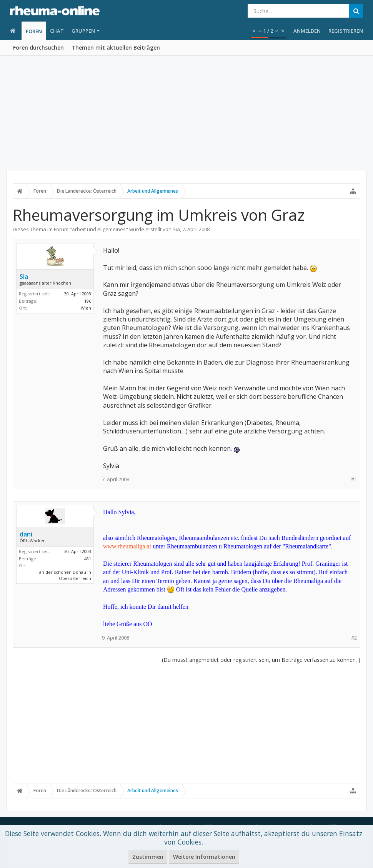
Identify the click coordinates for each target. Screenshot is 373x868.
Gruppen (83, 31)
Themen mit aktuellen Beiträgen (116, 47)
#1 (354, 479)
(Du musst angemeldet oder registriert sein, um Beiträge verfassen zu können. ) (261, 660)
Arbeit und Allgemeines (99, 229)
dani (26, 534)
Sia (176, 229)
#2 (354, 638)
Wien (86, 308)
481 (88, 559)
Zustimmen (148, 857)
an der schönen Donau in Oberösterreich (65, 575)
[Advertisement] (186, 113)
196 (88, 301)
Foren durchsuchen (38, 47)
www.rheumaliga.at (127, 546)
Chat (57, 31)
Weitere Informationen (204, 857)
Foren (34, 31)
